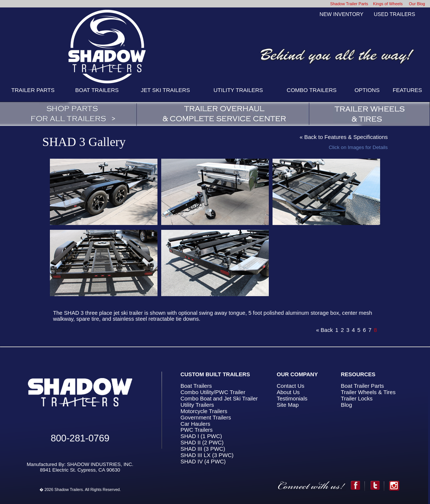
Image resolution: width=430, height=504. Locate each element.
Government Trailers (206, 417)
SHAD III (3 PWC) (203, 449)
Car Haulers (195, 424)
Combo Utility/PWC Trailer (213, 392)
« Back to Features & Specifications (344, 137)
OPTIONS (367, 90)
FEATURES (407, 90)
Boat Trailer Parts (362, 386)
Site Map (288, 405)
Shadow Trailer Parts (349, 4)
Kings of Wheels (388, 4)
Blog (346, 405)
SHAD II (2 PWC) (202, 442)
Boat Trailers (196, 386)
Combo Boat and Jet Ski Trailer (219, 398)
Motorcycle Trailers (204, 411)
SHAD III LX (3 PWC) (207, 455)
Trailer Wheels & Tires (368, 392)
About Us (288, 392)
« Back (324, 330)
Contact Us (290, 386)
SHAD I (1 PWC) (201, 436)
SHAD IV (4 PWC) (203, 461)
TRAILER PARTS (33, 90)
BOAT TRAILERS (97, 90)
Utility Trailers (197, 405)
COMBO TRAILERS (312, 90)
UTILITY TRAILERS (238, 90)
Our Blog (417, 4)
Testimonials (292, 398)
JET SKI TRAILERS (165, 90)
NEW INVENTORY (341, 14)
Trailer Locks (356, 398)
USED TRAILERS (394, 14)
